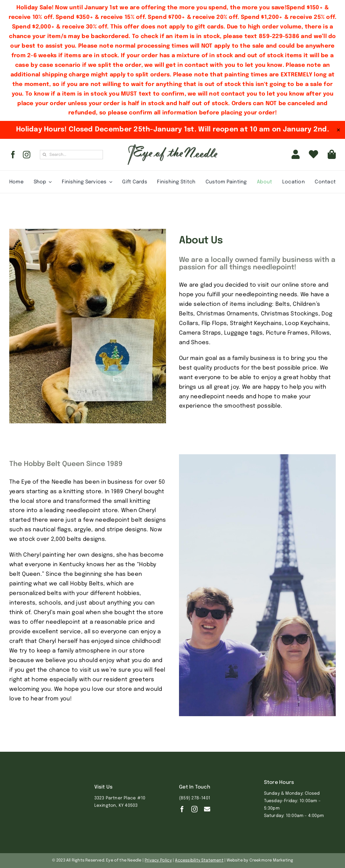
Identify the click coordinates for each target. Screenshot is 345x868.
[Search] (45, 155)
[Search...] (71, 155)
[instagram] (27, 155)
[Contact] (207, 809)
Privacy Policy (158, 860)
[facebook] (13, 155)
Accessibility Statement (199, 860)
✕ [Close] (338, 130)
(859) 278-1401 (195, 798)
